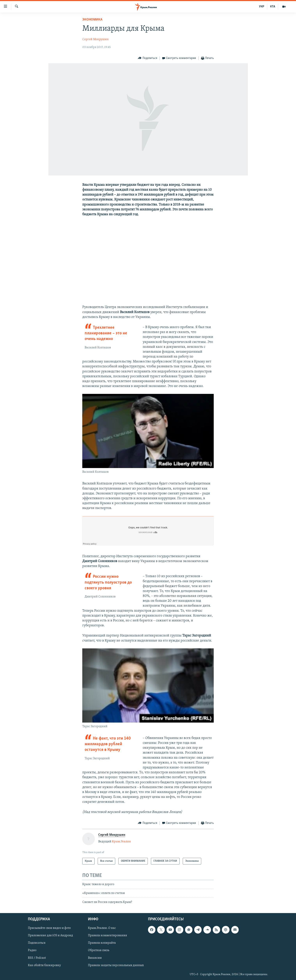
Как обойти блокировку (44, 965)
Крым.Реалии (121, 842)
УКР (262, 7)
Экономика (92, 20)
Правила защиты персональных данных (116, 965)
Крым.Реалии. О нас (102, 928)
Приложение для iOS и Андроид (50, 936)
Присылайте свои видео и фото (49, 928)
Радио (32, 951)
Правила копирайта (102, 943)
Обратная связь (99, 951)
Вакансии (95, 958)
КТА (273, 7)
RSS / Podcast (37, 958)
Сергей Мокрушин (95, 39)
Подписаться (37, 943)
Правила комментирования (107, 936)
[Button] (148, 58)
